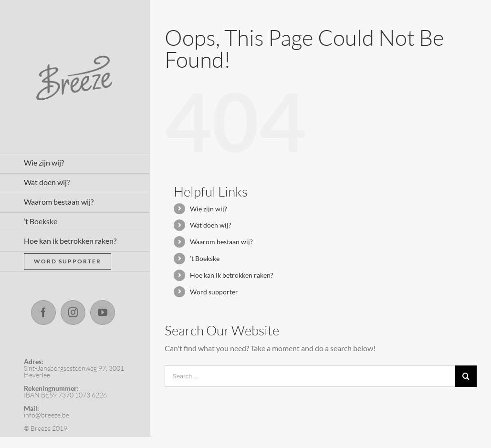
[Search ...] (310, 376)
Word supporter (214, 292)
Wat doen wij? (211, 225)
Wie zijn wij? (209, 209)
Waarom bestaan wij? (221, 242)
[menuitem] (75, 164)
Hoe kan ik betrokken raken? (232, 275)
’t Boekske (205, 258)
